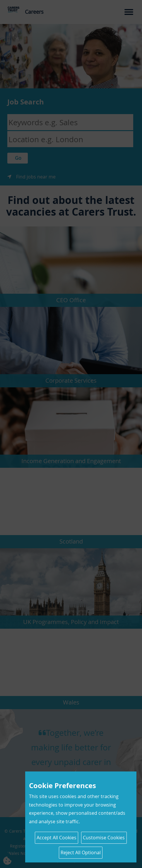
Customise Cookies (104, 838)
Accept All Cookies (57, 838)
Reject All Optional (81, 852)
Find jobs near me (36, 177)
